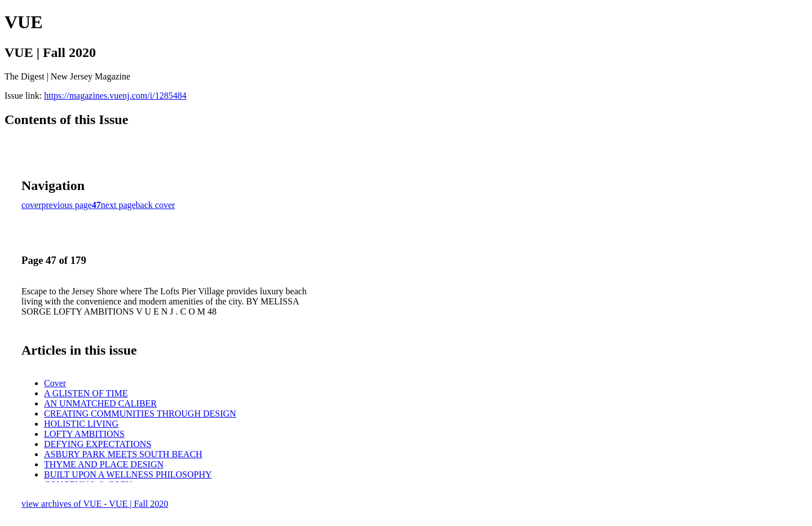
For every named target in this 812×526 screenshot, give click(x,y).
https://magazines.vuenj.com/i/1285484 (115, 96)
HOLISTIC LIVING (81, 424)
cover (32, 205)
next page (118, 205)
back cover (156, 205)
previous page (67, 205)
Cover (55, 383)
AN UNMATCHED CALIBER (100, 403)
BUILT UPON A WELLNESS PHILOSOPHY (128, 474)
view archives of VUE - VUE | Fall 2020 (95, 504)
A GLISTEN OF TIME (86, 393)
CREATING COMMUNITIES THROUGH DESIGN (140, 414)
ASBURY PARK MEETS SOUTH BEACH (123, 454)
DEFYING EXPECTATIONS (98, 444)
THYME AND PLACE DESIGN (104, 464)
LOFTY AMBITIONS (84, 434)
